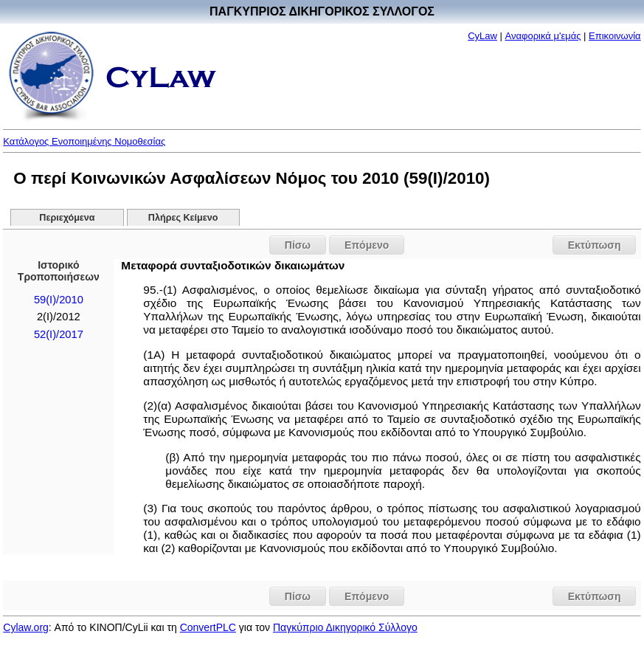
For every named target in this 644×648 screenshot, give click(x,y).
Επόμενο (367, 245)
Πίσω (298, 245)
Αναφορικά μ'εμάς (543, 36)
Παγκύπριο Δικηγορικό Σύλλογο (345, 627)
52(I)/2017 (59, 334)
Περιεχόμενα (67, 218)
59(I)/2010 (59, 300)
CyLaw (482, 36)
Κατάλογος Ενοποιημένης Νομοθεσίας (84, 141)
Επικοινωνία (615, 36)
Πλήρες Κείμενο (183, 218)
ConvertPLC (208, 627)
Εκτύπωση (595, 245)
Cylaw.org (25, 627)
